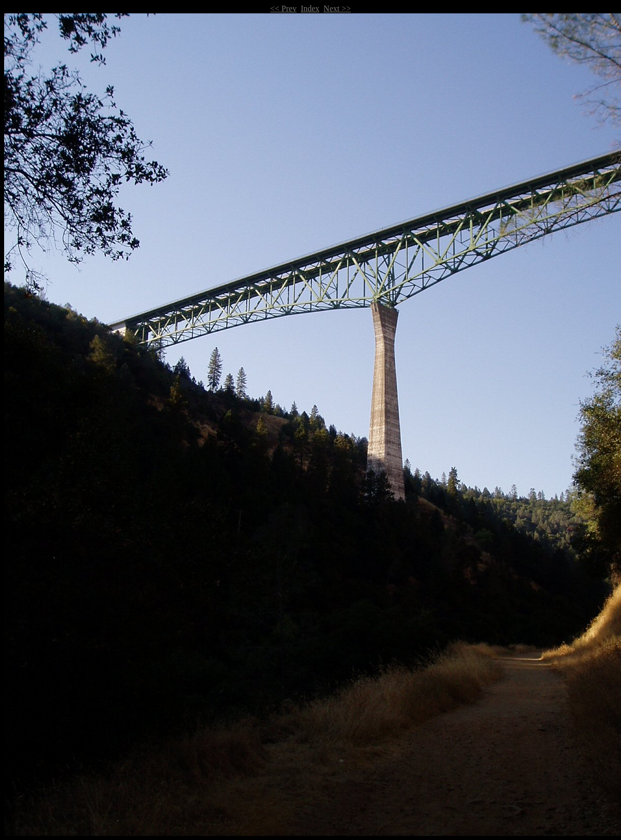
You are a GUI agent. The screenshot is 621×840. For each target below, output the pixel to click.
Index (310, 8)
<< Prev (284, 8)
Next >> (337, 8)
